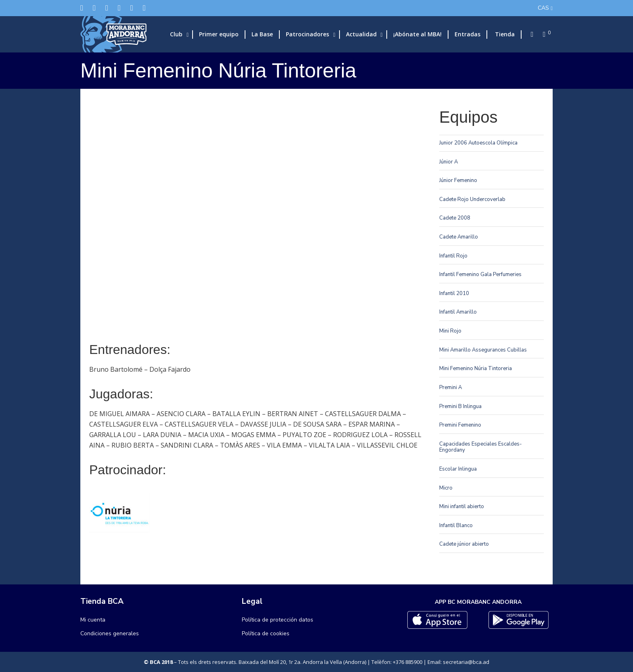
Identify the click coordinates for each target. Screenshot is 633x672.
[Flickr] (132, 8)
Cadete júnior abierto (464, 544)
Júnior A (449, 162)
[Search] (530, 34)
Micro (446, 488)
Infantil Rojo (453, 256)
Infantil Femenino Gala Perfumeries (480, 274)
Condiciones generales (110, 633)
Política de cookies (266, 633)
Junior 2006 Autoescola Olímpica (478, 143)
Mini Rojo (450, 331)
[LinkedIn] (119, 8)
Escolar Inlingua (458, 469)
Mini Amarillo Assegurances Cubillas (483, 350)
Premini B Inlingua (460, 406)
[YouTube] (144, 8)
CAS (543, 8)
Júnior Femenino (458, 180)
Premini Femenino (460, 425)
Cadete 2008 (455, 218)
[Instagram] (107, 8)
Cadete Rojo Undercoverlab (472, 199)
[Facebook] (94, 8)
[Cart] (542, 34)
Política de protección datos (278, 620)
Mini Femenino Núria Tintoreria (476, 368)
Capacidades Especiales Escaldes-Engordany (481, 447)
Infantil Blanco (456, 525)
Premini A (451, 387)
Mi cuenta (93, 620)
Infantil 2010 (454, 293)
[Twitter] (82, 8)
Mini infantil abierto (462, 507)
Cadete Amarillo (459, 237)
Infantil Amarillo (458, 312)
